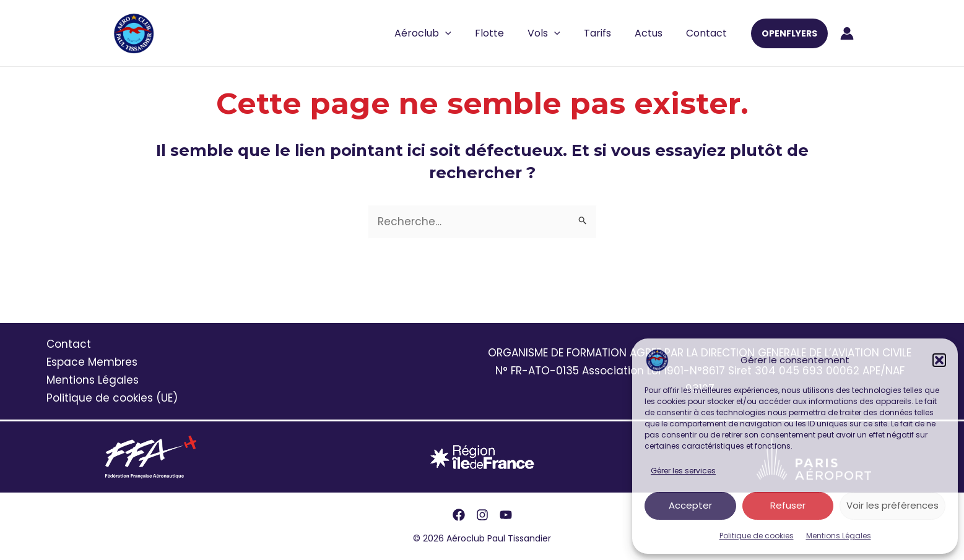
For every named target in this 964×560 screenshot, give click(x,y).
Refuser (788, 505)
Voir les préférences (892, 505)
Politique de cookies (757, 536)
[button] (939, 360)
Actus (654, 33)
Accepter (690, 505)
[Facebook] (459, 515)
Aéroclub (443, 33)
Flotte (506, 33)
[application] (466, 33)
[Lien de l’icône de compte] (847, 33)
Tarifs (607, 33)
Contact (708, 33)
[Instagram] (482, 515)
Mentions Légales (839, 536)
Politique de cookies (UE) (112, 398)
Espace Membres (92, 362)
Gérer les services (683, 471)
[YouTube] (506, 515)
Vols (557, 33)
